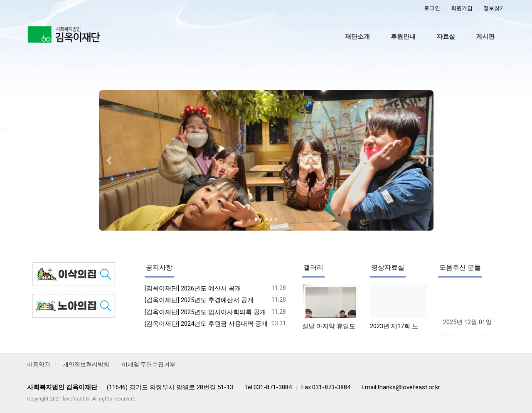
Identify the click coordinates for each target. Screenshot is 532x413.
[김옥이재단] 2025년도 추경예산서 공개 (199, 300)
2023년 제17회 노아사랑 (398, 326)
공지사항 (159, 267)
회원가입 (462, 8)
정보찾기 (494, 8)
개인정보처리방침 (86, 364)
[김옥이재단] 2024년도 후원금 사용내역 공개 (206, 324)
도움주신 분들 (460, 267)
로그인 (432, 8)
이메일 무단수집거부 (149, 364)
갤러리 (313, 267)
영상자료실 (388, 267)
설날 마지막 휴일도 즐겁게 (331, 326)
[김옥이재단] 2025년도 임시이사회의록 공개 (205, 312)
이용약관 (39, 364)
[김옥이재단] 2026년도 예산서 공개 (193, 288)
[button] (109, 160)
